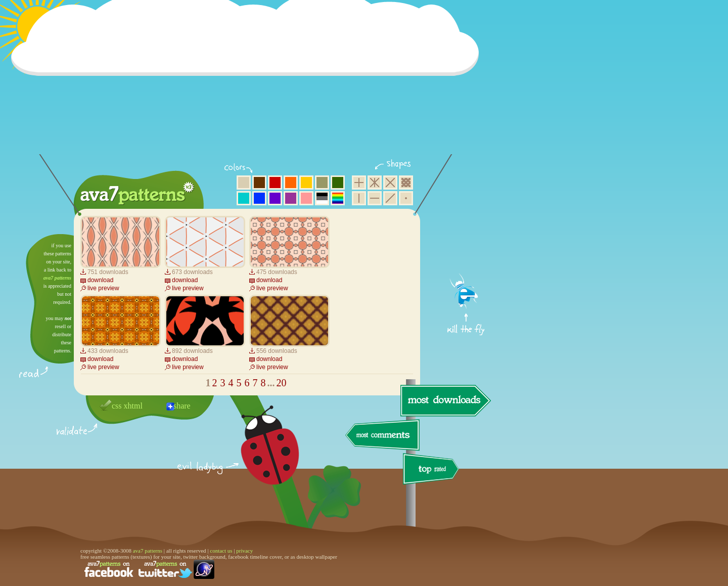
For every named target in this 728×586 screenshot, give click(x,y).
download (100, 280)
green (338, 183)
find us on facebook (109, 569)
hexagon (375, 183)
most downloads (444, 400)
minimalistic (406, 198)
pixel (406, 183)
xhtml (133, 406)
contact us (221, 551)
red (275, 183)
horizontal (375, 198)
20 (282, 383)
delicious (260, 457)
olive (322, 183)
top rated (433, 470)
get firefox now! (466, 238)
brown (259, 183)
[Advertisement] (248, 83)
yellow (306, 183)
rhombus (390, 183)
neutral (322, 198)
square (359, 183)
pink (306, 198)
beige (244, 183)
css (117, 406)
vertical (359, 198)
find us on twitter (165, 569)
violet (275, 198)
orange (291, 183)
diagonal (390, 198)
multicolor (338, 198)
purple (291, 198)
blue (259, 198)
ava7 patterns (57, 278)
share (182, 406)
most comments (383, 436)
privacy (244, 551)
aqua (244, 198)
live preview (103, 288)
